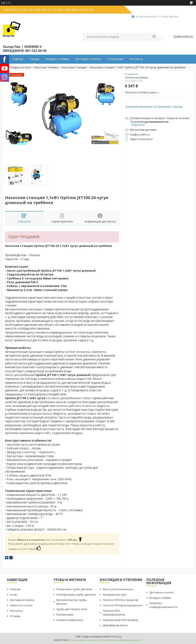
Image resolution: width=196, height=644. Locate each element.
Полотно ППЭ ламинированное (114, 613)
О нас (13, 595)
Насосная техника (46, 67)
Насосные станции (74, 67)
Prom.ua (116, 637)
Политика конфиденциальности (163, 605)
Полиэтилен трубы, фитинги (74, 589)
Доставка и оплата (88, 59)
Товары (34, 59)
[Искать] (154, 37)
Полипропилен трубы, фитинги (76, 595)
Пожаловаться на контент (86, 640)
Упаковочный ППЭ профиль (121, 620)
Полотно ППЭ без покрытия (120, 600)
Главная (18, 59)
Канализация (65, 614)
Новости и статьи (21, 605)
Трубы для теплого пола (72, 609)
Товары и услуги (20, 67)
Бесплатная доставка (143, 130)
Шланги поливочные (70, 620)
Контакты (136, 59)
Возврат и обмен (57, 59)
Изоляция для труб (115, 595)
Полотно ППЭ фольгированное (122, 605)
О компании (115, 59)
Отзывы (15, 616)
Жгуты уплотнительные (118, 589)
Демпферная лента (115, 625)
